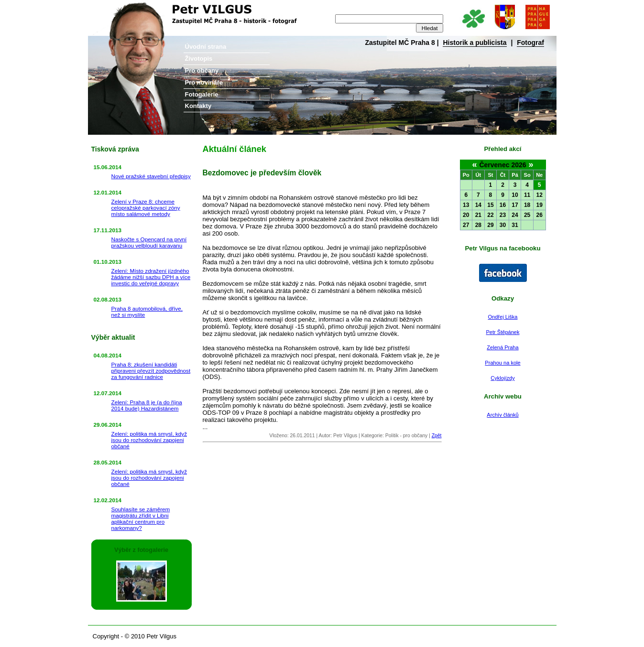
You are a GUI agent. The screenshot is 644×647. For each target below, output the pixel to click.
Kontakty (198, 106)
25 (527, 215)
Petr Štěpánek (502, 332)
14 (478, 205)
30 (503, 225)
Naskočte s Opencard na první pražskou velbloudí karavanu (149, 242)
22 (490, 215)
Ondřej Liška (502, 317)
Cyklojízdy (502, 378)
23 (503, 215)
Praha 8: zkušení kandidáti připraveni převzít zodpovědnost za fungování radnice (151, 371)
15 (490, 205)
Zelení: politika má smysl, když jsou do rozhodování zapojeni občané (149, 440)
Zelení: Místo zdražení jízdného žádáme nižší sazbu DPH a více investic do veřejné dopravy (151, 277)
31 (515, 225)
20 (466, 215)
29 (490, 225)
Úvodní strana (206, 47)
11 (527, 195)
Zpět (437, 436)
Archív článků (502, 415)
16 (503, 205)
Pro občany (202, 70)
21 (478, 215)
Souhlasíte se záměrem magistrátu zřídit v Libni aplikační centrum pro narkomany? (141, 518)
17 (515, 205)
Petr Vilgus (120, 7)
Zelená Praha (502, 347)
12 (540, 195)
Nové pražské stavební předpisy (151, 176)
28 (478, 225)
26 (540, 215)
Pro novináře (204, 82)
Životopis (199, 59)
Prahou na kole (502, 363)
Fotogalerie (202, 94)
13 (466, 205)
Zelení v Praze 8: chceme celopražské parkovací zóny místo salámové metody (146, 208)
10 (515, 195)
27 (466, 225)
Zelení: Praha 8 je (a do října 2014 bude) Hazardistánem (147, 405)
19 (540, 205)
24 (515, 215)
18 (527, 205)
